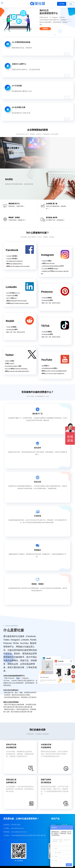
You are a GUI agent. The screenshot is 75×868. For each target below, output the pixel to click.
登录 (71, 4)
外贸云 (53, 825)
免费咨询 (45, 29)
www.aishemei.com (18, 828)
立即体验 (62, 4)
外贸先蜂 (65, 825)
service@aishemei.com (19, 832)
